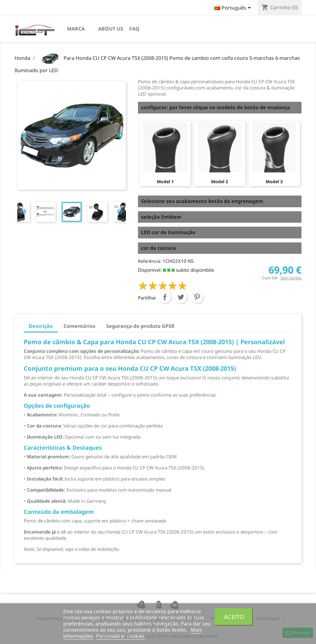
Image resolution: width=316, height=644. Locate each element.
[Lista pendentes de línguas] (234, 8)
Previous (23, 135)
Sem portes (291, 278)
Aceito (234, 617)
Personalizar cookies (121, 636)
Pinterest (197, 297)
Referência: (150, 261)
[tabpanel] (72, 212)
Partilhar (165, 297)
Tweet (181, 297)
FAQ (134, 29)
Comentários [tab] (79, 326)
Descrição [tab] (41, 326)
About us (111, 29)
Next (120, 135)
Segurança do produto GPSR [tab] (140, 326)
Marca (76, 29)
